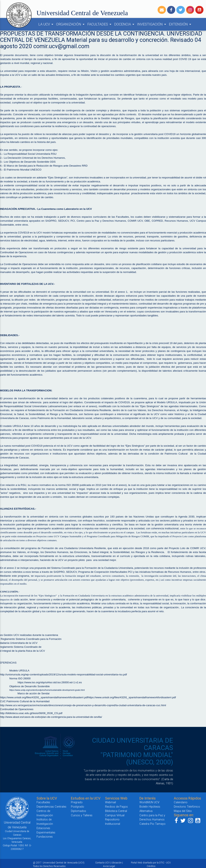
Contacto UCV (102, 863)
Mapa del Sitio (183, 811)
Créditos (151, 866)
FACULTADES (100, 24)
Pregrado (77, 802)
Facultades (43, 802)
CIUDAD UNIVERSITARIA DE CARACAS (133, 744)
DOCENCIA (125, 24)
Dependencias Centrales (51, 807)
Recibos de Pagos (116, 807)
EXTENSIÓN (181, 24)
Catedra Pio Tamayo (152, 824)
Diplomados (79, 811)
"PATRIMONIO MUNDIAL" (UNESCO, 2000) (137, 758)
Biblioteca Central (116, 811)
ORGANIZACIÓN (71, 24)
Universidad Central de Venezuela (82, 13)
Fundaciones (45, 837)
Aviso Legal (109, 866)
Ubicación (117, 863)
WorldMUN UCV (149, 802)
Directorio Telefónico (187, 807)
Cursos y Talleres (82, 815)
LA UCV (46, 24)
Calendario (181, 802)
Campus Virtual (115, 815)
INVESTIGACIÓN (152, 24)
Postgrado (78, 807)
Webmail (111, 802)
